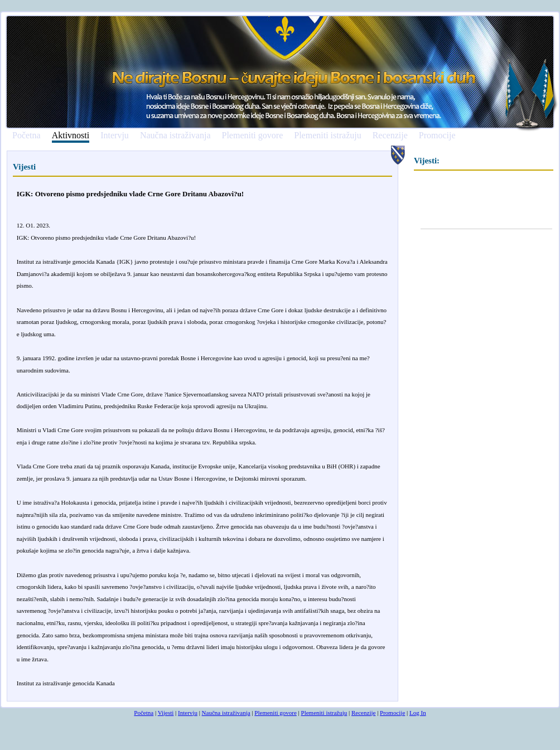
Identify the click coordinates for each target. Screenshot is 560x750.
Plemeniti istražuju (327, 136)
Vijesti (166, 713)
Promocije (437, 136)
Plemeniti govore (252, 136)
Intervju (115, 136)
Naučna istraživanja (175, 136)
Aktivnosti (71, 136)
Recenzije (390, 136)
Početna (26, 136)
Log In (418, 713)
